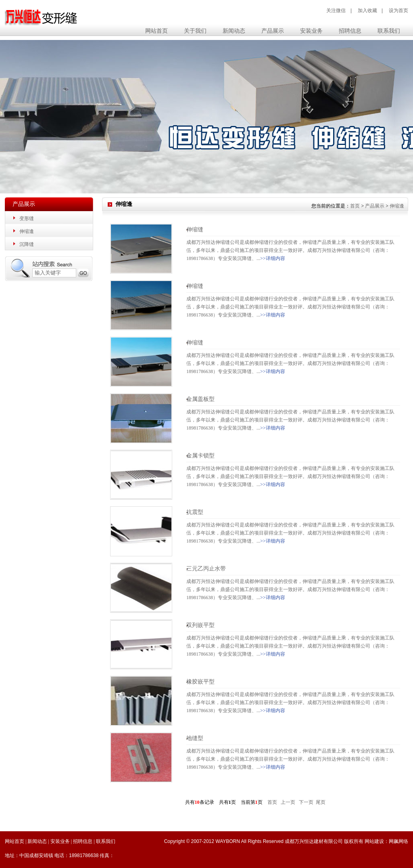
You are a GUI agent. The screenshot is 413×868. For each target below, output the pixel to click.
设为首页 (398, 10)
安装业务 (60, 841)
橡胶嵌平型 (200, 682)
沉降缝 (27, 244)
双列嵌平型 (200, 625)
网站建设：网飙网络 (386, 841)
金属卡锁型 (200, 456)
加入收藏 (367, 10)
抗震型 (195, 512)
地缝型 (195, 738)
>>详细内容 (273, 258)
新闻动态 (37, 841)
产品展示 (375, 206)
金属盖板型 (200, 399)
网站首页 (156, 31)
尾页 (321, 802)
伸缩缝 (195, 230)
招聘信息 (83, 841)
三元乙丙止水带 (206, 569)
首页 (355, 206)
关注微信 (336, 10)
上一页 (288, 802)
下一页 (306, 802)
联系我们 (106, 841)
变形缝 (27, 218)
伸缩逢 (27, 231)
